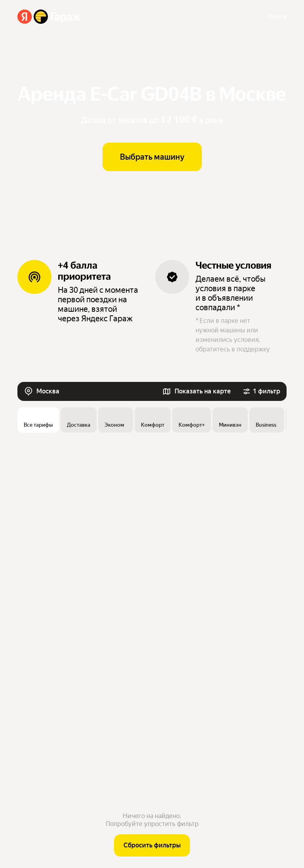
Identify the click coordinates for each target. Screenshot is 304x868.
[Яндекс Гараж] (49, 17)
